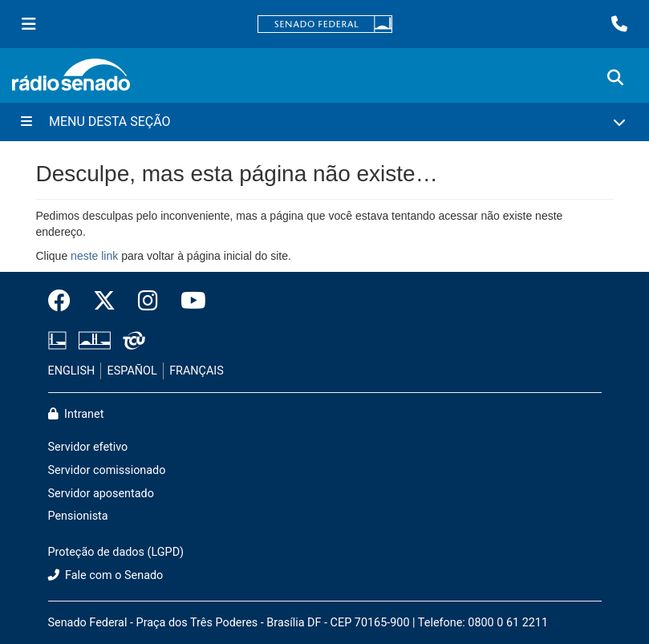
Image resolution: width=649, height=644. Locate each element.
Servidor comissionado (107, 470)
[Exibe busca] (615, 78)
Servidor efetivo (88, 447)
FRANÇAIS (197, 371)
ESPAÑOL (132, 371)
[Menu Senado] (29, 24)
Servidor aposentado (101, 494)
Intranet (76, 414)
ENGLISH (72, 371)
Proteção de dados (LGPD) (116, 552)
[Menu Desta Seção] (324, 122)
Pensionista (78, 516)
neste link (94, 256)
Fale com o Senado (106, 575)
